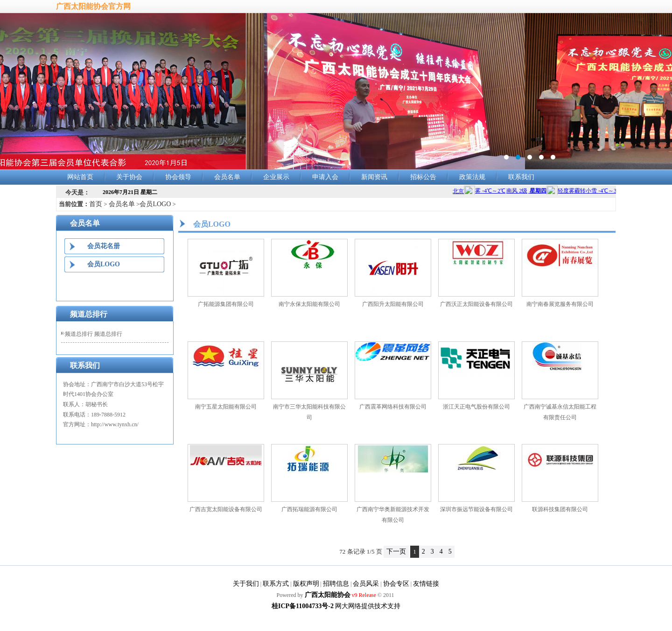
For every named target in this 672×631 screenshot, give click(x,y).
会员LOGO (155, 204)
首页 (96, 204)
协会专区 (396, 584)
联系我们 (521, 177)
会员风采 (366, 584)
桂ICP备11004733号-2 (303, 606)
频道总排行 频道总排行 (94, 334)
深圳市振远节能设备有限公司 (476, 509)
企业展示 (276, 177)
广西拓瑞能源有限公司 (309, 509)
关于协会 (129, 177)
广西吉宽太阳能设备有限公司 (226, 509)
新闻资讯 (374, 177)
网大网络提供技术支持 (368, 606)
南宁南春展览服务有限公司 (560, 304)
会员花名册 (104, 246)
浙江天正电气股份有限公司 (476, 407)
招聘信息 (336, 584)
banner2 (336, 91)
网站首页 (80, 177)
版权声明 (306, 584)
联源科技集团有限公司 (560, 509)
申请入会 (325, 177)
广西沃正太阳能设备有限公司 (476, 304)
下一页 (396, 551)
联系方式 (276, 584)
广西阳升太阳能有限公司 (393, 304)
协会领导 (178, 177)
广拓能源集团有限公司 (226, 304)
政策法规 (472, 177)
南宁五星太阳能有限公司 (226, 407)
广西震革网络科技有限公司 (393, 407)
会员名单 (227, 177)
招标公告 (423, 177)
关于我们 (246, 584)
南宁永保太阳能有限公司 (309, 304)
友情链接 (426, 584)
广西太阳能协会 (328, 595)
